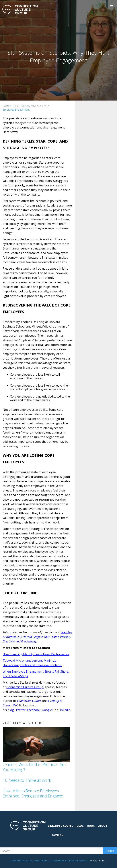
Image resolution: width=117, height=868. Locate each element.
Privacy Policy (98, 861)
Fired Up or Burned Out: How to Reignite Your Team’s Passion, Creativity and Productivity (37, 637)
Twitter (21, 710)
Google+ (48, 710)
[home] (19, 10)
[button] (112, 6)
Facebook (34, 710)
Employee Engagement (16, 110)
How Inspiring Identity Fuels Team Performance (36, 654)
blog (11, 710)
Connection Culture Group (25, 687)
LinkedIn (65, 710)
